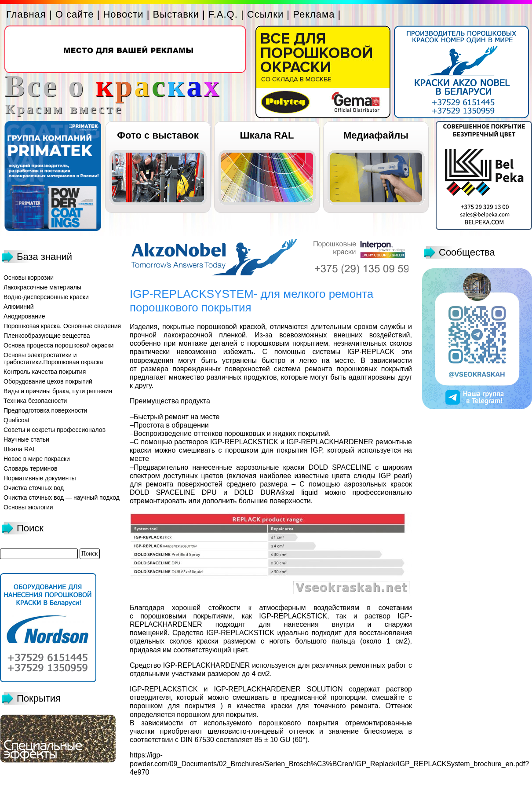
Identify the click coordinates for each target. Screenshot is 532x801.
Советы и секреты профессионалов (55, 430)
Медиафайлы (376, 135)
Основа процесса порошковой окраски (58, 345)
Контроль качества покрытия (45, 372)
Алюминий (19, 307)
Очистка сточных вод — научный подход (62, 497)
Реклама (314, 14)
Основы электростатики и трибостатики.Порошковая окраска (53, 358)
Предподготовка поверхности (45, 410)
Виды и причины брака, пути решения (58, 391)
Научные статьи (26, 439)
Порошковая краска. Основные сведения (62, 326)
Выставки (176, 14)
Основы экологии (28, 507)
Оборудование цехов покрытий (48, 381)
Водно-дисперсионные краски (46, 297)
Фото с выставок (158, 135)
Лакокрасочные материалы (42, 287)
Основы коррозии (29, 278)
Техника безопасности (35, 401)
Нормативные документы (40, 478)
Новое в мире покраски (37, 459)
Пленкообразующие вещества (47, 336)
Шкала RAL (267, 135)
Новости (123, 14)
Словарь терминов (31, 468)
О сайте (75, 14)
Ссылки (265, 14)
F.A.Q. (223, 14)
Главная (26, 14)
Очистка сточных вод (34, 488)
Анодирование (24, 316)
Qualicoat (16, 420)
